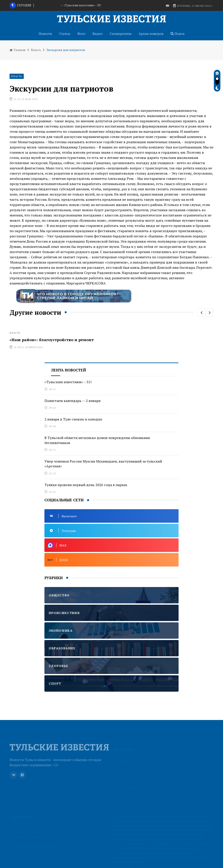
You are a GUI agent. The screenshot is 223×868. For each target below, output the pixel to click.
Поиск (177, 34)
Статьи (65, 34)
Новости (45, 34)
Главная (18, 50)
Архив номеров (151, 34)
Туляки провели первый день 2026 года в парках (86, 485)
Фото (81, 34)
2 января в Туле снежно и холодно (73, 419)
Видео (98, 34)
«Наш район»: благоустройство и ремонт (52, 340)
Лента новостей (68, 370)
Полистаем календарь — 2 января (73, 401)
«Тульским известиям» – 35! (82, 5)
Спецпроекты (121, 34)
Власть (36, 50)
